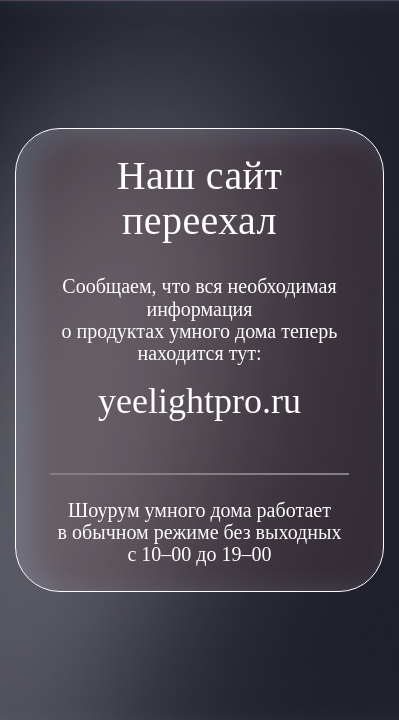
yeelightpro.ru (199, 401)
